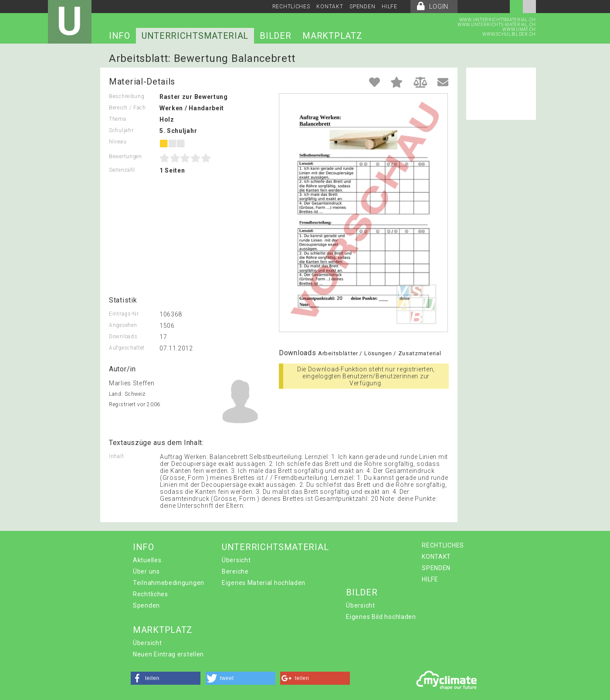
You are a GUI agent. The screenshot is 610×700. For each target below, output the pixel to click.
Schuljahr (121, 130)
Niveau (118, 142)
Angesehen (123, 325)
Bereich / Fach (127, 108)
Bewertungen (125, 156)
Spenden (146, 605)
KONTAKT (330, 7)
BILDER (275, 36)
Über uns (146, 571)
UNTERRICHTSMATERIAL (195, 36)
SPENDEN (362, 7)
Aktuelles (147, 560)
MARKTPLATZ (332, 36)
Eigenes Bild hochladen (381, 617)
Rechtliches (151, 594)
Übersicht (236, 560)
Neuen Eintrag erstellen (168, 654)
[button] (166, 678)
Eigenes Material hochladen (264, 583)
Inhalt (116, 456)
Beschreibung (127, 96)
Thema (118, 119)
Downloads (123, 336)
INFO (120, 36)
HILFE (390, 7)
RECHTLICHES (291, 7)
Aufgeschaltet (127, 348)
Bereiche (235, 571)
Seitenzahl (122, 170)
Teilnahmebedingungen (169, 583)
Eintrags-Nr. (124, 314)
